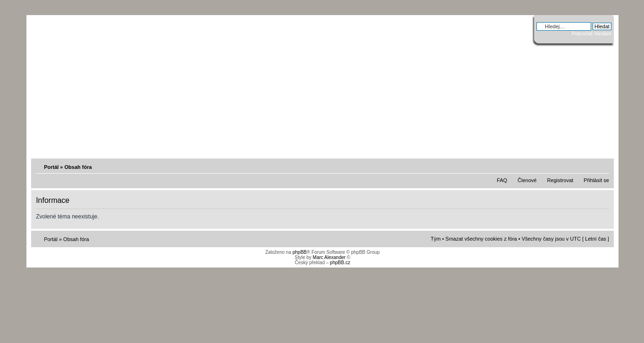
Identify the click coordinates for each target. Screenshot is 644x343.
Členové (527, 180)
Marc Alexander (329, 257)
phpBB (300, 252)
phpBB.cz (340, 263)
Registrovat (560, 180)
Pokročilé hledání (591, 33)
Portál (51, 167)
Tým (436, 239)
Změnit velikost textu (603, 167)
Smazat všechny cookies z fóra (481, 239)
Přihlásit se (596, 180)
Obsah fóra (78, 167)
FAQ (502, 180)
